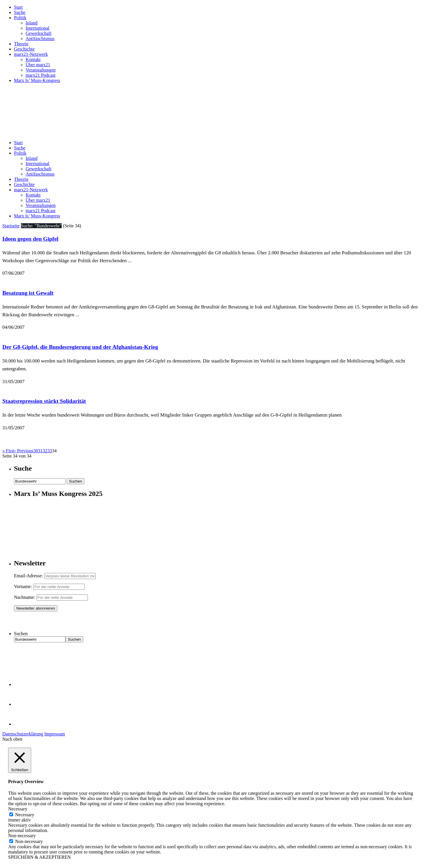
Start (18, 7)
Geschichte (24, 49)
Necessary (25, 815)
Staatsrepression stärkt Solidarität (44, 401)
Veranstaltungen (41, 70)
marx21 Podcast (41, 75)
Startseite (11, 226)
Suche (20, 12)
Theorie (21, 44)
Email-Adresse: (29, 576)
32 (45, 451)
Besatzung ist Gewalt (28, 293)
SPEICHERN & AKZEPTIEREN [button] (39, 857)
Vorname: (23, 586)
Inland (32, 23)
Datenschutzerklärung (23, 734)
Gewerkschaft (39, 33)
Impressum (55, 734)
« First (8, 451)
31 (40, 451)
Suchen (21, 634)
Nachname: (25, 597)
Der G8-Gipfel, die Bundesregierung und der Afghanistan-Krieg (80, 347)
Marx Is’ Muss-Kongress (37, 80)
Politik (20, 18)
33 (50, 451)
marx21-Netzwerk (31, 54)
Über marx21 (38, 65)
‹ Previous (24, 451)
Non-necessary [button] (22, 836)
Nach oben (12, 739)
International (38, 28)
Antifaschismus (40, 39)
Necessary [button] (18, 809)
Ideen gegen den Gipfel (30, 239)
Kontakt (33, 59)
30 (36, 451)
